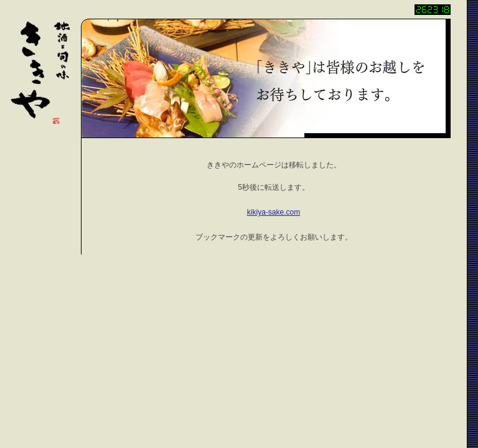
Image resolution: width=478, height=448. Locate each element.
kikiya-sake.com (274, 212)
